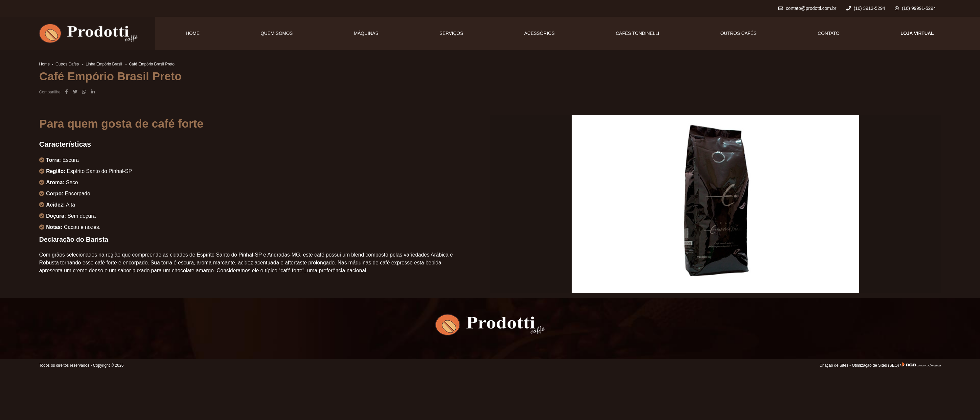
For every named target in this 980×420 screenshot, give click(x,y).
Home (193, 33)
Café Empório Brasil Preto (152, 64)
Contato (829, 33)
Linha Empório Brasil (104, 64)
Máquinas (366, 33)
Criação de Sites (834, 365)
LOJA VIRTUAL (917, 33)
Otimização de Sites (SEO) (875, 365)
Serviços (451, 33)
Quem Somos (277, 33)
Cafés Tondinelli (638, 33)
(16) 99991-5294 (915, 8)
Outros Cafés (739, 33)
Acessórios (540, 33)
